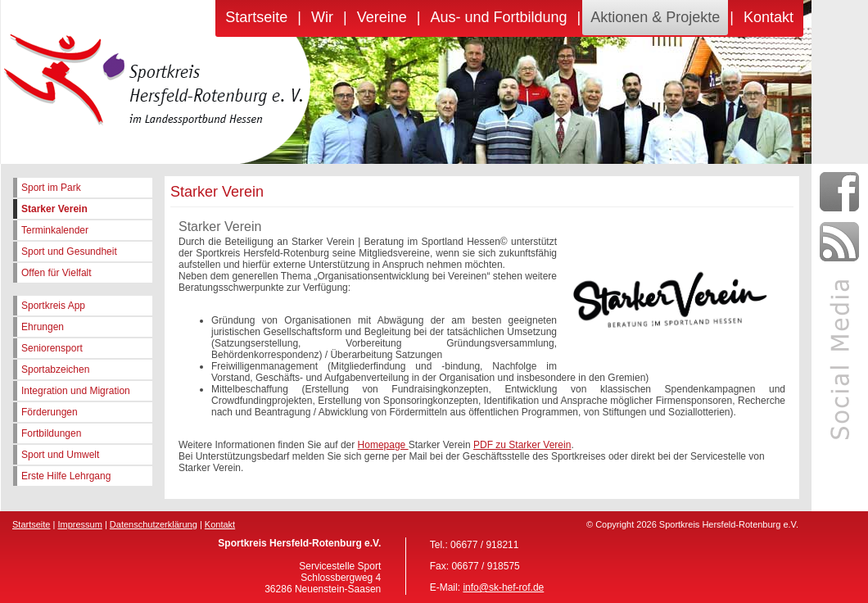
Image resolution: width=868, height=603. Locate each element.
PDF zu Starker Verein (522, 445)
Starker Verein (54, 209)
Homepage (383, 445)
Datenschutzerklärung (154, 524)
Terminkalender (55, 230)
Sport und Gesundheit (69, 252)
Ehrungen (43, 327)
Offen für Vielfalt (57, 273)
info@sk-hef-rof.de (503, 587)
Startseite (256, 17)
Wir (322, 17)
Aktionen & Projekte (655, 17)
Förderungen (50, 412)
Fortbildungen (51, 433)
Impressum (79, 524)
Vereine (382, 17)
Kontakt (769, 17)
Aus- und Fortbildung (498, 17)
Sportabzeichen (55, 370)
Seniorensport (52, 348)
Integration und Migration (76, 391)
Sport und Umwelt (60, 455)
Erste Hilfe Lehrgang (66, 476)
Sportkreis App (53, 306)
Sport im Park (51, 188)
